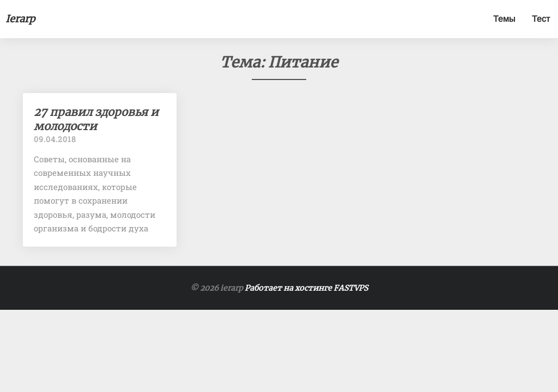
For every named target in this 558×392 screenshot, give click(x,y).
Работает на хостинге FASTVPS (306, 288)
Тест (541, 19)
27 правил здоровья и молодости (96, 119)
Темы (504, 19)
